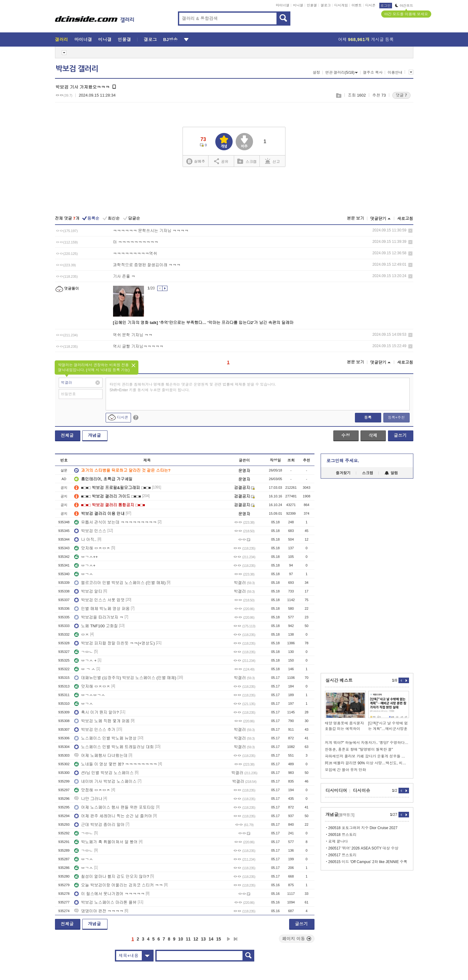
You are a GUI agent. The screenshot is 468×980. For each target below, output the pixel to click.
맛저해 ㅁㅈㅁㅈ (92, 548)
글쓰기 (400, 435)
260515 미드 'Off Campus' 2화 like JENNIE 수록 (368, 862)
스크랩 (338, 96)
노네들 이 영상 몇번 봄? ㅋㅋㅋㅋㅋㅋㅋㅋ (116, 764)
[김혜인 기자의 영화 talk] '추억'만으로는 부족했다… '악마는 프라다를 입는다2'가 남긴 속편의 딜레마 (203, 323)
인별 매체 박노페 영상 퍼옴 (102, 609)
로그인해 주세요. (343, 461)
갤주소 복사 (373, 73)
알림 (391, 473)
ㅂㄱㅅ (84, 574)
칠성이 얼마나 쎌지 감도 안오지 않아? (112, 876)
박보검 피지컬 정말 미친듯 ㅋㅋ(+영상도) (114, 643)
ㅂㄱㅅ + (85, 660)
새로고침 (405, 219)
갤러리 (62, 39)
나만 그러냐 (88, 799)
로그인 (386, 6)
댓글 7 (401, 95)
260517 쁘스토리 (342, 855)
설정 (316, 73)
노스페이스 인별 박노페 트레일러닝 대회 (114, 747)
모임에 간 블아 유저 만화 (346, 770)
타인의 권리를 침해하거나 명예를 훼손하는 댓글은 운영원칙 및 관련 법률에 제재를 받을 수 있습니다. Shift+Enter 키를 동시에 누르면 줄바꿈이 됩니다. (193, 387)
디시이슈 (362, 791)
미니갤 (298, 5)
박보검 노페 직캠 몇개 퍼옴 (102, 721)
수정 (346, 435)
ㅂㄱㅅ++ (86, 557)
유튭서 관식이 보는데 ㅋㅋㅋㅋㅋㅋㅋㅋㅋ (115, 522)
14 (211, 939)
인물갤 (312, 5)
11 (188, 939)
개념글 (95, 435)
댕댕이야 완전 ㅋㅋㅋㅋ (99, 911)
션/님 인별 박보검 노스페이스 (104, 773)
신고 (272, 161)
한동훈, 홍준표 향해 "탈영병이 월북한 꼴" (359, 750)
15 (219, 939)
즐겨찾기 (343, 473)
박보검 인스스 (90, 531)
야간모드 (404, 6)
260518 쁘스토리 (342, 835)
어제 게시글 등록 (366, 39)
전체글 (67, 435)
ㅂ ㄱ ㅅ (85, 669)
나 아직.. (85, 540)
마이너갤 (283, 5)
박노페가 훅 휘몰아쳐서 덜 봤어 (106, 842)
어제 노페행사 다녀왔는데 (101, 756)
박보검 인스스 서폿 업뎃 (99, 600)
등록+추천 (396, 417)
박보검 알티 (88, 591)
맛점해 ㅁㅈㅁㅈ (92, 790)
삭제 (410, 231)
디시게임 (341, 5)
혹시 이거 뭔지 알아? (96, 712)
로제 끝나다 (338, 841)
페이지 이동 (297, 939)
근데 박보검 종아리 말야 (99, 825)
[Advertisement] (234, 192)
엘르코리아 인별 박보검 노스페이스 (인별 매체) (120, 583)
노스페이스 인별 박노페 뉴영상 (105, 738)
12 (196, 939)
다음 (229, 939)
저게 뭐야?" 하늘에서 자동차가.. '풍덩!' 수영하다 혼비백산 (367, 743)
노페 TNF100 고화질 (96, 626)
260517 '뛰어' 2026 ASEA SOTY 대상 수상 (363, 848)
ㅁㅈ (82, 635)
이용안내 (395, 73)
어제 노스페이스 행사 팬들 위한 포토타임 (114, 807)
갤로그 (326, 5)
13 (204, 939)
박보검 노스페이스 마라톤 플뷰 (105, 902)
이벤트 (357, 5)
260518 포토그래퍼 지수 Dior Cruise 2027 (363, 828)
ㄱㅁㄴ (84, 652)
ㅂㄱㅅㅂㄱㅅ (90, 695)
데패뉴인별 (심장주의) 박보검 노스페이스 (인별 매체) (125, 678)
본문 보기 (356, 218)
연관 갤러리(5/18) (342, 73)
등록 (368, 417)
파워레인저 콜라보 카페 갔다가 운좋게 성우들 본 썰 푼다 (367, 756)
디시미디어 (336, 791)
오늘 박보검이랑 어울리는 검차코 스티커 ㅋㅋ (118, 885)
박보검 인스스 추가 (95, 730)
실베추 (196, 162)
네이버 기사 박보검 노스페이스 (105, 781)
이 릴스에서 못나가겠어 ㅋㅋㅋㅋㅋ (109, 894)
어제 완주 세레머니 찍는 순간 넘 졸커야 (113, 816)
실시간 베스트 (339, 680)
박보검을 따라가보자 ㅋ (99, 617)
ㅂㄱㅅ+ (85, 565)
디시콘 (371, 5)
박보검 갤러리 (77, 69)
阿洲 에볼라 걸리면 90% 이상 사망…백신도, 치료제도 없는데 (367, 763)
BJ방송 (170, 39)
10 (181, 939)
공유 (221, 161)
